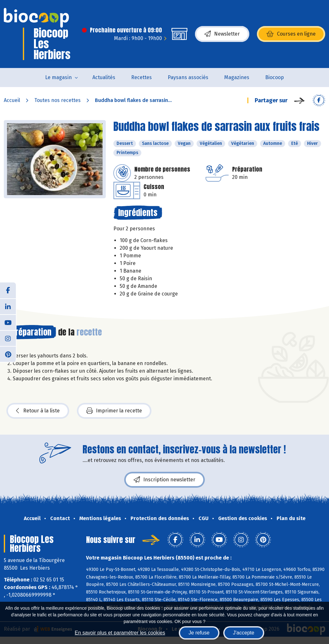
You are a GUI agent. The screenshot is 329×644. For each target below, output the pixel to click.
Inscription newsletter (164, 480)
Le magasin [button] (58, 77)
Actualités (104, 77)
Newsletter (222, 34)
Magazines (237, 77)
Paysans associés (188, 77)
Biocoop (275, 77)
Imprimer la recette (114, 411)
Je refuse (199, 633)
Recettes (141, 77)
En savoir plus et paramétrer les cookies (120, 633)
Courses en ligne (291, 34)
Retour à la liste (38, 411)
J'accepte (244, 633)
